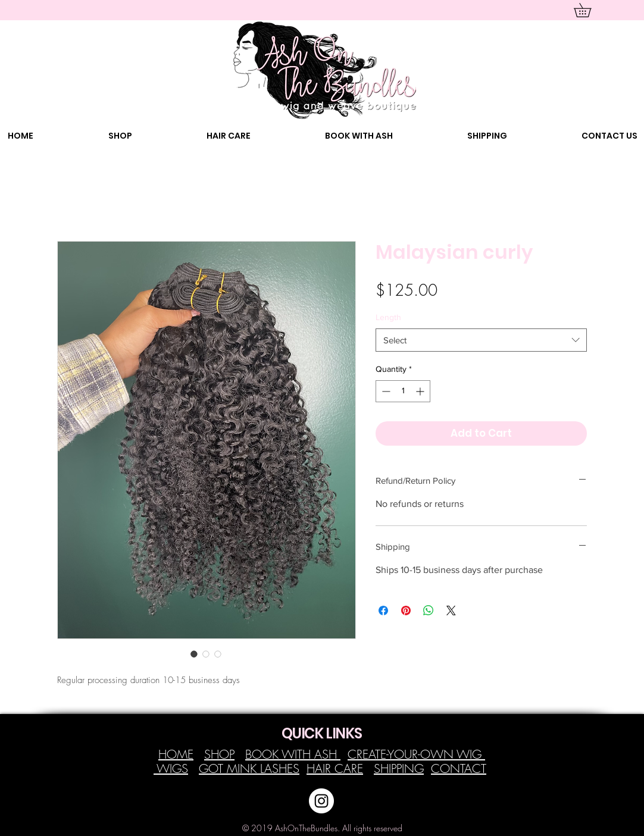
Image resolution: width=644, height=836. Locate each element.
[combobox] (481, 340)
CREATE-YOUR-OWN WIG (416, 754)
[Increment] (421, 391)
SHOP (219, 754)
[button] (589, 10)
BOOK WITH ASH (293, 754)
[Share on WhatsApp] (429, 610)
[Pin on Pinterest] (406, 610)
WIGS (171, 768)
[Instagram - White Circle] (321, 801)
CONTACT (459, 768)
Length (388, 317)
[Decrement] (385, 391)
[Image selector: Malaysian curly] (194, 654)
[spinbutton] (403, 391)
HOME (176, 754)
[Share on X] (451, 610)
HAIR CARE (335, 768)
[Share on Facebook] (383, 610)
